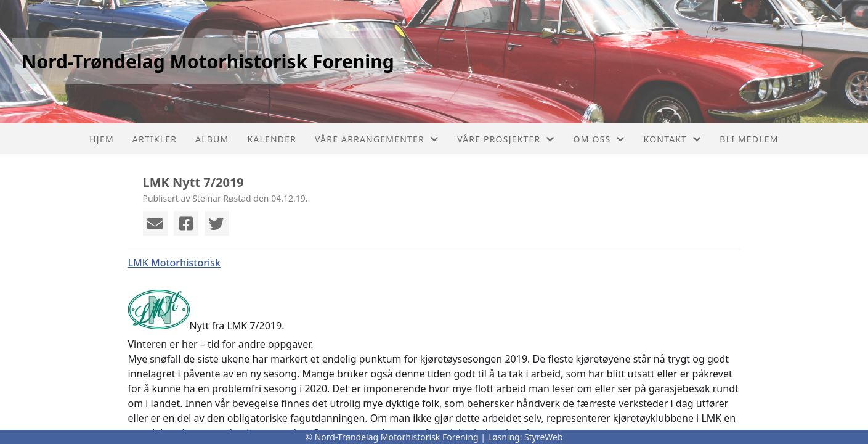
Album (212, 139)
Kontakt (673, 139)
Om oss (599, 139)
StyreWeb (544, 437)
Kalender (272, 139)
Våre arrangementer (377, 139)
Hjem (101, 139)
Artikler (155, 139)
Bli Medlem (749, 139)
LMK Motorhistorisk (174, 263)
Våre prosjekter (506, 139)
